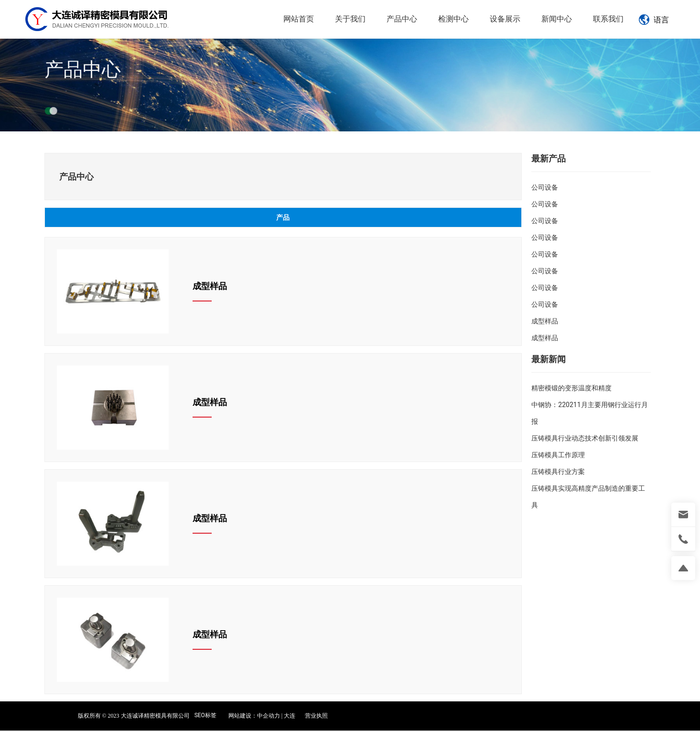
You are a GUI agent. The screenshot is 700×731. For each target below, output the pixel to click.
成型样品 (210, 286)
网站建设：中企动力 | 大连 (262, 716)
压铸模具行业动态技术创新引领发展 (585, 438)
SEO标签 (205, 715)
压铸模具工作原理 (558, 455)
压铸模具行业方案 (558, 472)
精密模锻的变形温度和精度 (571, 388)
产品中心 (83, 80)
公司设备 (545, 187)
